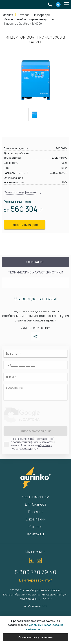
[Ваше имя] (35, 354)
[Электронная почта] (35, 377)
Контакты (35, 534)
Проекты (35, 512)
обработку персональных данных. (31, 447)
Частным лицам (36, 497)
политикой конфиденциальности (33, 442)
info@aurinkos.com (35, 606)
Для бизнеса (36, 504)
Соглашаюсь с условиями (35, 637)
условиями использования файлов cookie (45, 627)
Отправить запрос (25, 225)
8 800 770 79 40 (35, 572)
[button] (67, 5)
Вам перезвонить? (36, 580)
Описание (35, 262)
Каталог (35, 527)
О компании (36, 519)
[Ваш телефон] (35, 365)
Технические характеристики (36, 272)
